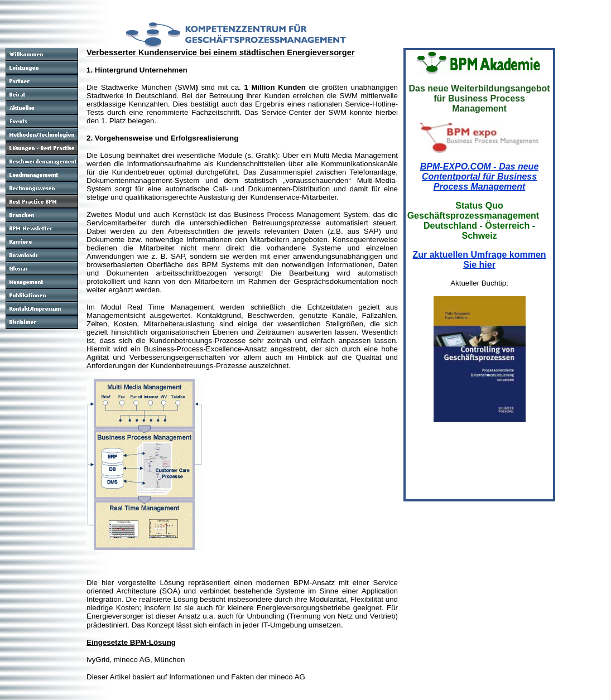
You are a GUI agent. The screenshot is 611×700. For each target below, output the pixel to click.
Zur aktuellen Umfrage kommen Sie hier (479, 260)
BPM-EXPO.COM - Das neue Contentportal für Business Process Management (479, 177)
